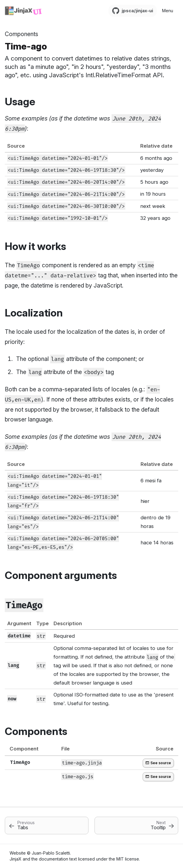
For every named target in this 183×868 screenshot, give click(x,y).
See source (158, 763)
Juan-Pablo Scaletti (51, 853)
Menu (168, 11)
